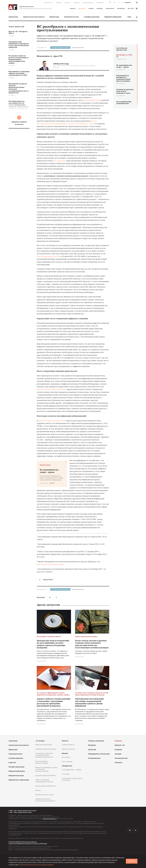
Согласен (132, 861)
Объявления (121, 8)
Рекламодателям (88, 3)
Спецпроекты (110, 8)
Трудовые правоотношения (45, 775)
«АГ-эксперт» (40, 741)
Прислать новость (68, 749)
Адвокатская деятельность (34, 17)
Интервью (100, 8)
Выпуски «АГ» (49, 3)
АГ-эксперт (66, 774)
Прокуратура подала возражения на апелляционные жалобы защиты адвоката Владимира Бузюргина (53, 644)
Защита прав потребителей (45, 786)
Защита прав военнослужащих (86, 637)
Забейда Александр (61, 64)
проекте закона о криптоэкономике (52, 389)
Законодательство (71, 17)
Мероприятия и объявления (99, 754)
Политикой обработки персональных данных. (37, 865)
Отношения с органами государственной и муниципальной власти (44, 755)
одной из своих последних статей (52, 421)
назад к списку (46, 580)
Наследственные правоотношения (42, 762)
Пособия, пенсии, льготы (44, 795)
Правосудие (54, 17)
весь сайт (133, 8)
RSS (119, 2)
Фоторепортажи (94, 758)
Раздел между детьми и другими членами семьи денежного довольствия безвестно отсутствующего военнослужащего (92, 644)
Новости (73, 8)
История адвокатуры (16, 767)
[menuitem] (13, 17)
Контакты (68, 3)
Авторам (59, 3)
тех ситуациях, (60, 161)
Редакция (77, 3)
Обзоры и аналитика (96, 741)
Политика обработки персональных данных (23, 842)
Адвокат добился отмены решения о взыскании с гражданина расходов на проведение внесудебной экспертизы (53, 702)
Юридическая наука (16, 776)
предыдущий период (92, 100)
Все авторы (100, 3)
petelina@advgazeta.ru (50, 819)
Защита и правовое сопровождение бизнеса (44, 781)
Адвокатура (13, 17)
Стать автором (67, 761)
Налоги (38, 790)
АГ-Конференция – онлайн (72, 770)
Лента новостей (16, 27)
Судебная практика (92, 17)
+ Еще (129, 17)
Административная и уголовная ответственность (45, 800)
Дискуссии (82, 8)
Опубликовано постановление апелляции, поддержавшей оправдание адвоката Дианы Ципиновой (89, 702)
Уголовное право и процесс (60, 47)
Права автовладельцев (44, 745)
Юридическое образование (19, 780)
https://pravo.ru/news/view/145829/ (50, 564)
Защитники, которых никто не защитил (72, 779)
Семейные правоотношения (46, 749)
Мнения (91, 8)
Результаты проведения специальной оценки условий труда (28, 843)
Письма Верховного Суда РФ (48, 256)
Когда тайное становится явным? (49, 637)
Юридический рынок (113, 17)
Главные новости (68, 745)
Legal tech (12, 762)
